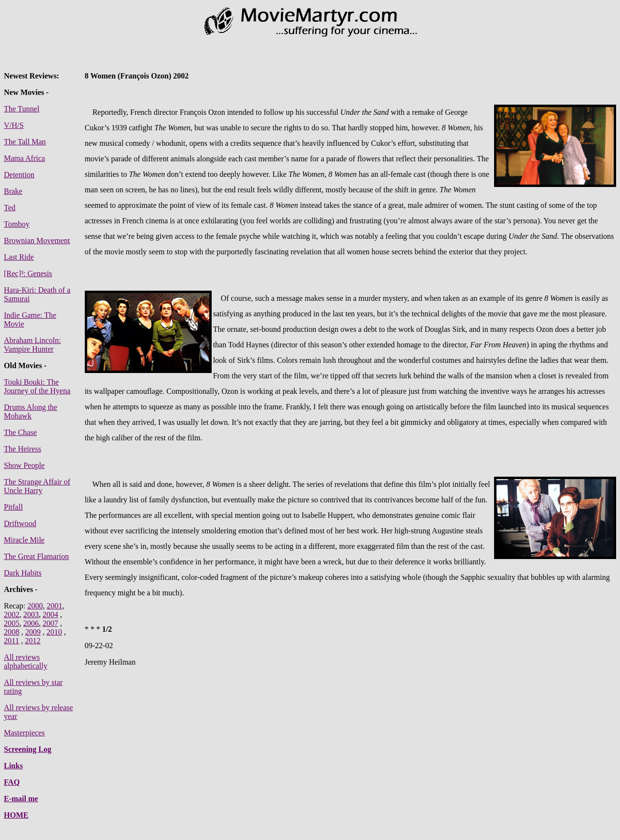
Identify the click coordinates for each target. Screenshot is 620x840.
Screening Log (28, 749)
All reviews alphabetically (26, 661)
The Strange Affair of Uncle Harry (37, 486)
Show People (24, 465)
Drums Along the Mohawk (31, 412)
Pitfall (13, 507)
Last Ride (19, 257)
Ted (10, 208)
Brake (13, 191)
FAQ (12, 782)
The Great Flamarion (36, 556)
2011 (11, 641)
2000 (35, 606)
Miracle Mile (24, 540)
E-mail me (21, 799)
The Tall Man (25, 142)
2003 (31, 614)
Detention (19, 175)
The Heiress (23, 449)
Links (13, 766)
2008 (12, 632)
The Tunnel (22, 109)
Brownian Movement (37, 241)
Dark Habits (23, 573)
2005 (12, 623)
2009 (33, 632)
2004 (50, 614)
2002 (12, 614)
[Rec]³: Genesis (28, 273)
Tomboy (17, 224)
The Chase (20, 432)
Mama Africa (24, 158)
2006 (31, 623)
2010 (54, 632)
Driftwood (20, 523)
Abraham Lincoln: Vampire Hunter (32, 345)
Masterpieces (24, 733)
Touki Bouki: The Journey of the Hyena (37, 386)
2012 (32, 641)
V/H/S (14, 125)
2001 (54, 606)
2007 (50, 623)
